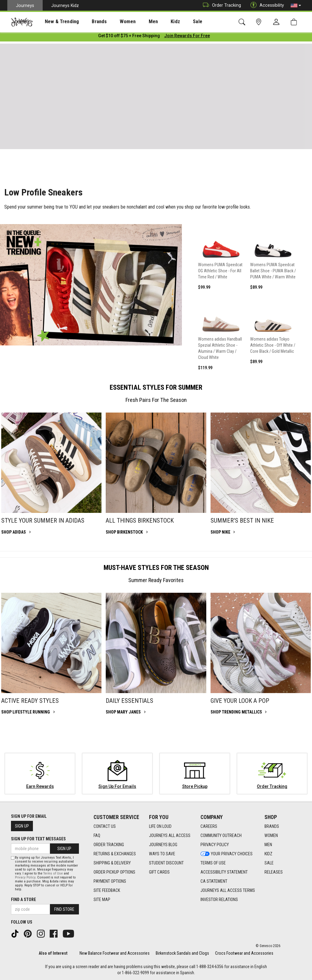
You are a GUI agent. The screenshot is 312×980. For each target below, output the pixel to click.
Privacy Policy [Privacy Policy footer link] (215, 845)
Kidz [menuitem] (157, 22)
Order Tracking (220, 5)
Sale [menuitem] (176, 22)
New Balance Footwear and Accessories (115, 953)
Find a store (23, 900)
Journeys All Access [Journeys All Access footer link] (170, 835)
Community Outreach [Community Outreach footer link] (221, 835)
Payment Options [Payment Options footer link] (110, 881)
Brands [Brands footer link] (272, 826)
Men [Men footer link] (268, 845)
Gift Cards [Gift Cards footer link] (159, 872)
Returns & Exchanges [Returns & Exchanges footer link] (115, 854)
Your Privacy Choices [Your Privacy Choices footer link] (227, 854)
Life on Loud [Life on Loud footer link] (160, 826)
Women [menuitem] (115, 22)
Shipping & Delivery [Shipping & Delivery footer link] (112, 863)
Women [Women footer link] (271, 835)
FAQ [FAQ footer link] (97, 835)
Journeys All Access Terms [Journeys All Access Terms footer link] (228, 890)
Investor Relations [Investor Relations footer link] (219, 900)
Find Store (64, 909)
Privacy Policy (25, 877)
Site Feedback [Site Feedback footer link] (107, 890)
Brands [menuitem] (90, 22)
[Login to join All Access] (129, 37)
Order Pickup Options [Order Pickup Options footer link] (114, 872)
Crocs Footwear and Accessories (244, 953)
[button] (296, 5)
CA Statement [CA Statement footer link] (214, 881)
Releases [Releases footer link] (274, 872)
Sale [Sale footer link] (269, 863)
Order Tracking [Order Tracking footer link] (109, 845)
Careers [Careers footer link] (209, 826)
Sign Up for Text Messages (38, 839)
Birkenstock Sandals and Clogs (182, 953)
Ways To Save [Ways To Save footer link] (162, 854)
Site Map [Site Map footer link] (102, 900)
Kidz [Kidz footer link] (268, 854)
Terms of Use (53, 873)
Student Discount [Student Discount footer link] (166, 863)
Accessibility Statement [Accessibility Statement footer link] (224, 872)
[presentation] (56, 21)
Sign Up (22, 826)
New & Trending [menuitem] (56, 22)
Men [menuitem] (137, 22)
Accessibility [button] (266, 5)
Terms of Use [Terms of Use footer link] (213, 863)
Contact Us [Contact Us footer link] (105, 826)
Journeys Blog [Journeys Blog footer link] (163, 845)
